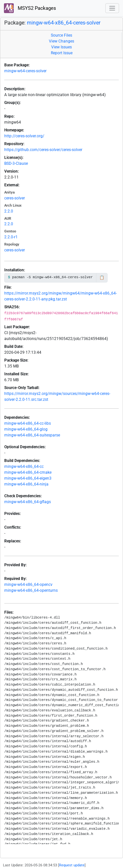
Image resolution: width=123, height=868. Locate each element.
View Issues (61, 47)
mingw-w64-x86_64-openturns (31, 590)
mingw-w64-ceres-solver (25, 71)
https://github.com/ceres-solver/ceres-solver (43, 150)
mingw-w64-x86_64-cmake (28, 472)
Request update (72, 865)
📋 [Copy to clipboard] (102, 278)
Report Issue (62, 53)
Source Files (61, 35)
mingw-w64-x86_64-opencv (28, 585)
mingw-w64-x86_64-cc (24, 467)
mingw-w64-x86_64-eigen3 (28, 478)
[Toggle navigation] (112, 8)
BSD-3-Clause (16, 163)
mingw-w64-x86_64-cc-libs (28, 423)
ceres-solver (15, 198)
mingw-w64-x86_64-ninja (26, 484)
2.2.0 (9, 211)
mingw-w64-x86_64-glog (26, 429)
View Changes (61, 41)
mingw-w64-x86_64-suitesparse (32, 435)
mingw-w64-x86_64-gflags (28, 502)
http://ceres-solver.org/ (24, 136)
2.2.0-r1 (11, 237)
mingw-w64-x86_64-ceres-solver (64, 23)
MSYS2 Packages (30, 8)
